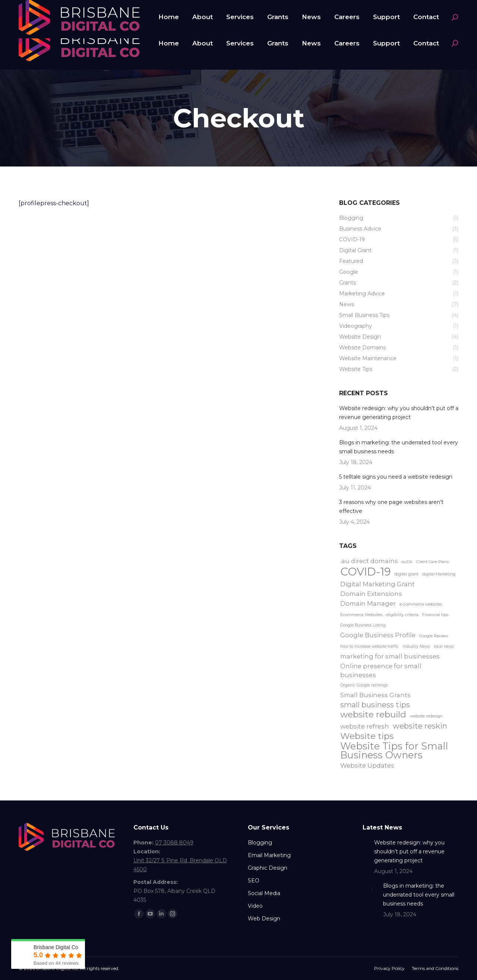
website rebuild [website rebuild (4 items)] (373, 714)
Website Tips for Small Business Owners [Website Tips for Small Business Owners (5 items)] (394, 751)
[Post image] (366, 841)
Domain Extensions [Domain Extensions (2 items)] (371, 594)
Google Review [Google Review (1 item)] (434, 636)
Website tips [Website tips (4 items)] (367, 736)
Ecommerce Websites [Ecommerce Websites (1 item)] (361, 615)
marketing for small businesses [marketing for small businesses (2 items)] (390, 656)
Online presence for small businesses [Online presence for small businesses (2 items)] (381, 670)
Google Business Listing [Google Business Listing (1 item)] (363, 625)
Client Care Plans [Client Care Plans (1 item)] (432, 562)
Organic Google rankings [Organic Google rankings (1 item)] (364, 685)
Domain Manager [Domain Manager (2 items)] (368, 603)
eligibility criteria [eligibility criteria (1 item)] (402, 615)
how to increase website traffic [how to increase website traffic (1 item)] (369, 646)
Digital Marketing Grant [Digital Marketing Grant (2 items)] (378, 584)
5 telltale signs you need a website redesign (396, 477)
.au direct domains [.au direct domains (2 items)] (369, 561)
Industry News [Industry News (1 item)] (416, 646)
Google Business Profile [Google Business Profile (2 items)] (378, 635)
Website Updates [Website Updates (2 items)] (367, 765)
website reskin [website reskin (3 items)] (420, 726)
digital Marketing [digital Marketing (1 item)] (439, 574)
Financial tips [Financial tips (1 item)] (435, 615)
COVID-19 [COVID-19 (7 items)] (366, 572)
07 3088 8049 (47, 9)
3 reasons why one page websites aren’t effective (391, 507)
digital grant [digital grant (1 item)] (407, 574)
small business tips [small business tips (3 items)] (375, 705)
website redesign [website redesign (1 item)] (426, 716)
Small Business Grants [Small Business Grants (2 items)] (375, 695)
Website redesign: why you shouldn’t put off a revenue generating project (399, 413)
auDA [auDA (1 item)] (407, 562)
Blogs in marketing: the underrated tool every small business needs (399, 447)
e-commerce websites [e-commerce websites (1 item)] (421, 604)
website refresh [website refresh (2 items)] (365, 726)
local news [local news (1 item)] (444, 646)
